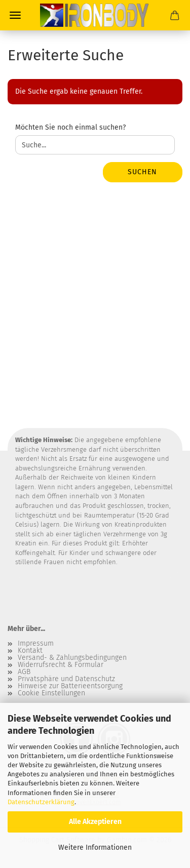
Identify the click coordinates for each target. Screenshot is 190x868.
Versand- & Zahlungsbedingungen (72, 658)
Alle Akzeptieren (95, 822)
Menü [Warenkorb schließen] (15, 15)
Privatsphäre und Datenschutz (66, 679)
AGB (24, 672)
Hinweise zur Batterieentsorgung (70, 686)
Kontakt (30, 651)
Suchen (142, 172)
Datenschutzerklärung (41, 802)
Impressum (36, 644)
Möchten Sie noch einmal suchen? (70, 127)
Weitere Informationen (95, 847)
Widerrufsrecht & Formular (61, 665)
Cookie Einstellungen (51, 693)
